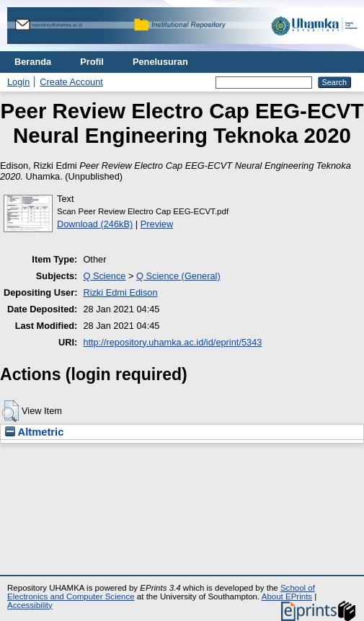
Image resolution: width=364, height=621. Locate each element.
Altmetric (34, 432)
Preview (157, 224)
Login (18, 82)
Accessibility (30, 605)
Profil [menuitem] (92, 62)
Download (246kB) (95, 224)
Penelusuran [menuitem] (160, 62)
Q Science (104, 276)
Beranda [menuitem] (33, 62)
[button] (10, 411)
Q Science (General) (178, 276)
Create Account (71, 82)
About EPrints (287, 596)
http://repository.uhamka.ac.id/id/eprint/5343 (172, 342)
